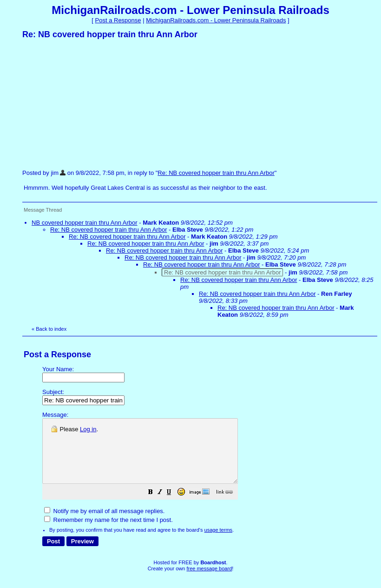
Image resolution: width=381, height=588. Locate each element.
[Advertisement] (92, 104)
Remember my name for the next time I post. (108, 532)
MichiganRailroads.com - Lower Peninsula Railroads (216, 20)
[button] (174, 506)
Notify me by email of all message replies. (104, 524)
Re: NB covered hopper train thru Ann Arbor (216, 173)
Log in (88, 429)
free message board (209, 581)
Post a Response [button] (118, 20)
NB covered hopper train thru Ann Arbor (85, 223)
